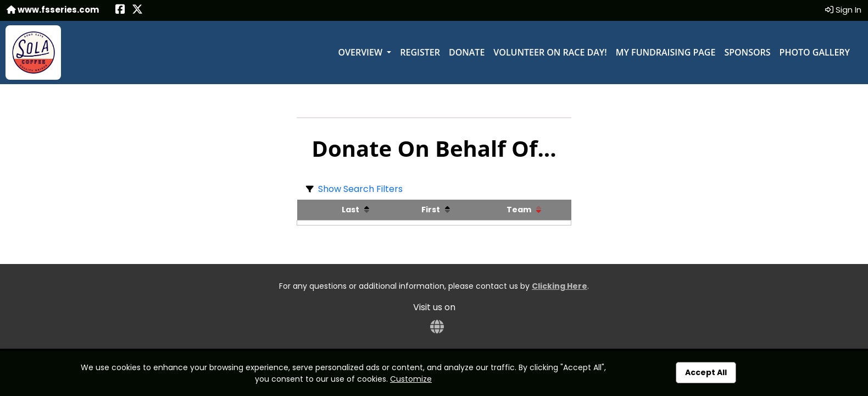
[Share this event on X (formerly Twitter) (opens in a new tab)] (137, 10)
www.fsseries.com (53, 10)
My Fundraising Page (666, 52)
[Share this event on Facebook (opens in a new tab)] (120, 10)
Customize (411, 379)
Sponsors (747, 52)
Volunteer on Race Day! (550, 52)
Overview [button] (361, 52)
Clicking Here (560, 286)
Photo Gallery (815, 52)
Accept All (706, 372)
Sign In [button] (843, 10)
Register (420, 52)
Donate (467, 52)
